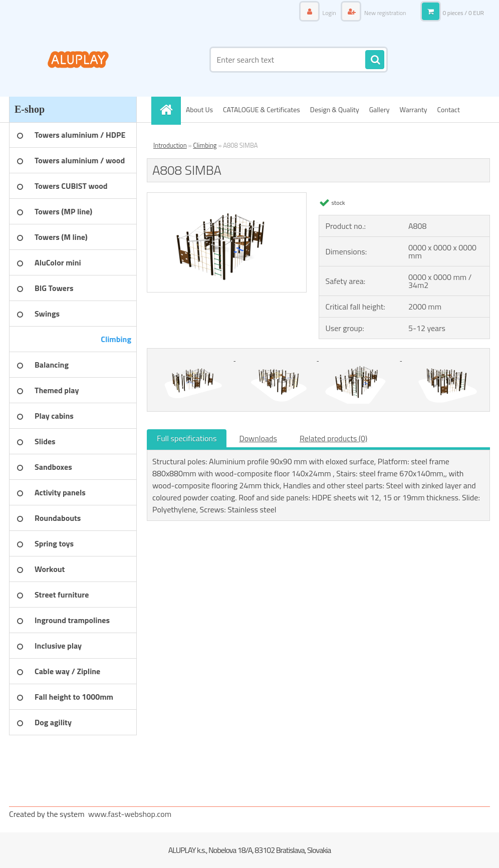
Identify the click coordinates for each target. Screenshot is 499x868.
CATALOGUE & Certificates (262, 109)
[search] (375, 60)
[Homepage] (169, 109)
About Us (199, 109)
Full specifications (187, 438)
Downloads (258, 438)
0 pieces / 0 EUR (463, 13)
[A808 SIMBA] (227, 197)
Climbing (205, 145)
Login (329, 13)
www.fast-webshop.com (130, 814)
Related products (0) (333, 438)
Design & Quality (335, 109)
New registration (384, 13)
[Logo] (78, 60)
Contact (449, 109)
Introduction (170, 145)
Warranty (414, 109)
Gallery (380, 109)
